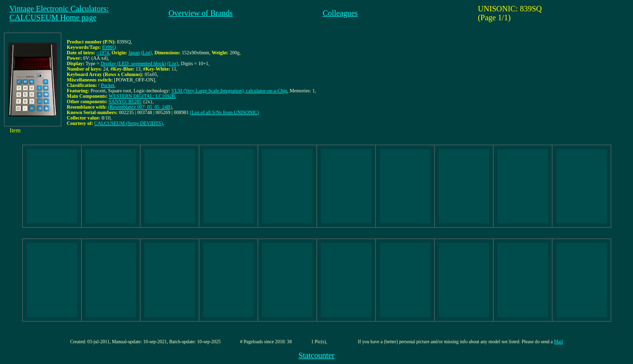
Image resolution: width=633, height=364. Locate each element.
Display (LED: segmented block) (133, 63)
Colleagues (340, 13)
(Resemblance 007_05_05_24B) (140, 107)
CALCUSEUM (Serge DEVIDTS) (129, 123)
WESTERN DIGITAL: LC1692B (142, 96)
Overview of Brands (201, 13)
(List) (146, 53)
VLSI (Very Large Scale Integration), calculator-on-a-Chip (229, 91)
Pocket (108, 85)
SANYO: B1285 (125, 101)
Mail (558, 342)
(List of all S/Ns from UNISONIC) (225, 112)
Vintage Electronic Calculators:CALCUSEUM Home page (59, 13)
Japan (134, 53)
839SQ (109, 47)
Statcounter (317, 355)
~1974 (103, 53)
